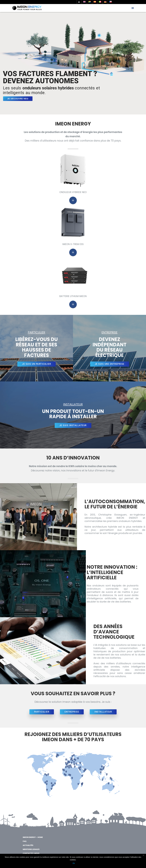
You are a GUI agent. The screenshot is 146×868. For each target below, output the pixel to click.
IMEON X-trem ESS (73, 244)
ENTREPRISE (72, 712)
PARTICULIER (42, 712)
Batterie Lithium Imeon (73, 296)
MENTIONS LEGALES (31, 849)
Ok (74, 863)
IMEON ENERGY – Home (33, 837)
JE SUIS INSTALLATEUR (73, 425)
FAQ (25, 841)
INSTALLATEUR (103, 712)
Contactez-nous (31, 853)
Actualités (28, 845)
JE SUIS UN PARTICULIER (36, 364)
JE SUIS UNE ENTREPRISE (110, 364)
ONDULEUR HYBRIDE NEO (73, 192)
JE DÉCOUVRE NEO (18, 99)
